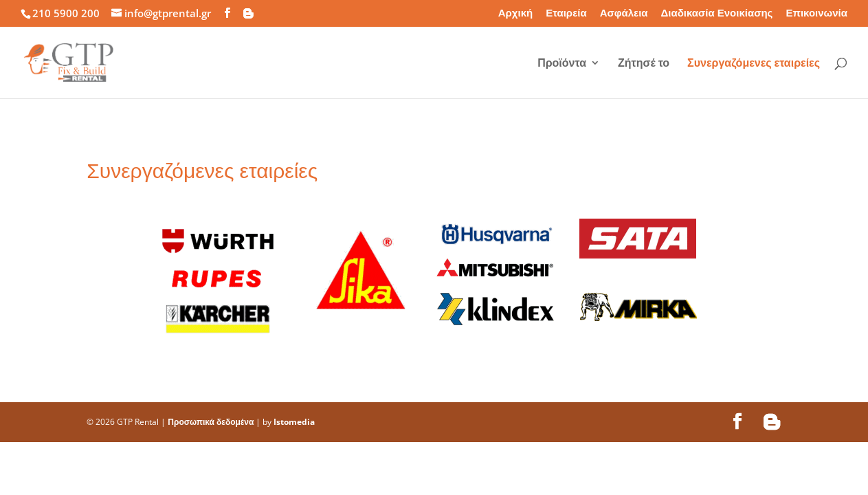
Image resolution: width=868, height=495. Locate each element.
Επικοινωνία (816, 13)
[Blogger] (248, 13)
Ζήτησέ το (644, 64)
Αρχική (515, 13)
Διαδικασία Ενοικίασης (717, 13)
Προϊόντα (562, 64)
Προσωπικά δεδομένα (211, 422)
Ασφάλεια (624, 13)
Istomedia (294, 422)
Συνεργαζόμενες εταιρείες (754, 64)
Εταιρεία (566, 13)
